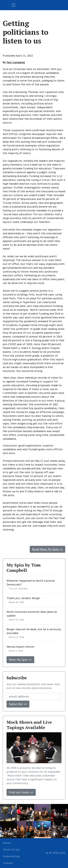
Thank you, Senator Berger (23, 598)
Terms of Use (11, 850)
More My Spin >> (20, 660)
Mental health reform (20, 647)
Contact (8, 863)
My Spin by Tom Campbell (24, 568)
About (7, 843)
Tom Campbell (16, 62)
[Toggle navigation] (13, 5)
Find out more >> (21, 792)
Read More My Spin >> (48, 549)
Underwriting (11, 856)
